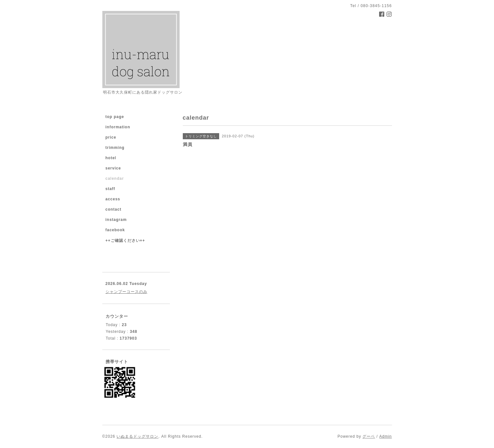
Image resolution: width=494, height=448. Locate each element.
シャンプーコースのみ (126, 292)
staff (110, 189)
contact (114, 209)
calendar (115, 178)
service (113, 168)
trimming (115, 148)
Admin (385, 436)
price (111, 137)
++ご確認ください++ (125, 241)
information (118, 127)
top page (115, 117)
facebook (115, 230)
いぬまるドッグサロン (137, 436)
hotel (111, 158)
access (113, 199)
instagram (116, 220)
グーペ (369, 436)
